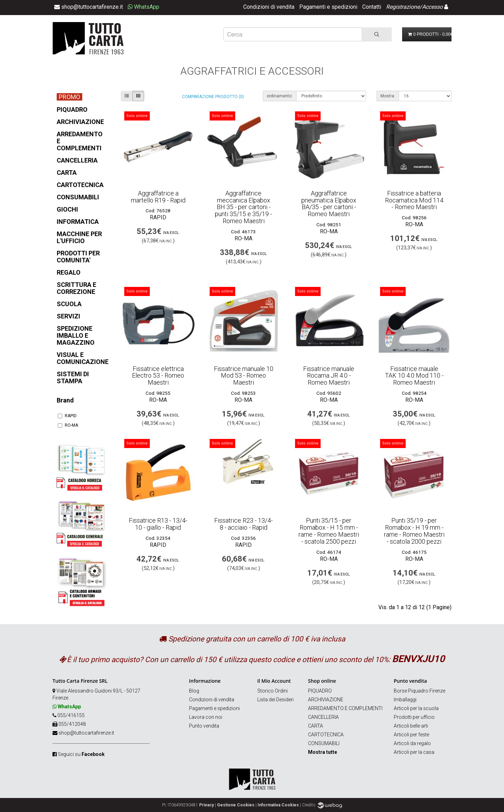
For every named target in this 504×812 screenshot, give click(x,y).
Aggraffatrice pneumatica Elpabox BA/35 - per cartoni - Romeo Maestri (329, 204)
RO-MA (68, 425)
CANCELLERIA (323, 717)
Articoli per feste (411, 735)
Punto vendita (204, 726)
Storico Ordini (272, 691)
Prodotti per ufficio (414, 717)
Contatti (372, 7)
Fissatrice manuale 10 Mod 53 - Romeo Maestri (244, 376)
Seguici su (81, 754)
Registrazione (403, 7)
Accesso (432, 7)
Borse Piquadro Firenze (419, 691)
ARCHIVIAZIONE (326, 700)
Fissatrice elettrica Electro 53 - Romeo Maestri (158, 376)
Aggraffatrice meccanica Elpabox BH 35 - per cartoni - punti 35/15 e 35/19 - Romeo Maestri (243, 207)
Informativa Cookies (278, 805)
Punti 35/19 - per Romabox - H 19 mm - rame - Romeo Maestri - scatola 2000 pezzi (414, 531)
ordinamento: (280, 96)
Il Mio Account (274, 681)
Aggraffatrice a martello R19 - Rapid (158, 197)
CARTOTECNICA (326, 735)
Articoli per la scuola (416, 708)
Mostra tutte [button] (323, 752)
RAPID (67, 416)
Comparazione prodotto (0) (213, 97)
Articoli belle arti (411, 726)
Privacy (206, 805)
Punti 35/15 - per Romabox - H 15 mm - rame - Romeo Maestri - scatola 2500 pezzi (329, 531)
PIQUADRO (320, 691)
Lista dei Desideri (275, 700)
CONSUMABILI (324, 743)
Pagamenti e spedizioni (328, 7)
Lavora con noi (206, 717)
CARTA (316, 726)
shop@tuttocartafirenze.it (86, 733)
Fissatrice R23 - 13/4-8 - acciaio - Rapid (243, 524)
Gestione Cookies (236, 805)
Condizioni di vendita (269, 7)
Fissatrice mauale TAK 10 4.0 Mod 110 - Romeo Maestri (414, 376)
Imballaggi (405, 700)
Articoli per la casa (414, 752)
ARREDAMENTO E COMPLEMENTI (345, 708)
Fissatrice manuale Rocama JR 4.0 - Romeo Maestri (329, 376)
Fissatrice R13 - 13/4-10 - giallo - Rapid (158, 524)
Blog (194, 691)
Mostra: (388, 96)
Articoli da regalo (412, 743)
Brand (65, 400)
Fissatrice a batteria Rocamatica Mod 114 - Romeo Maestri (414, 200)
